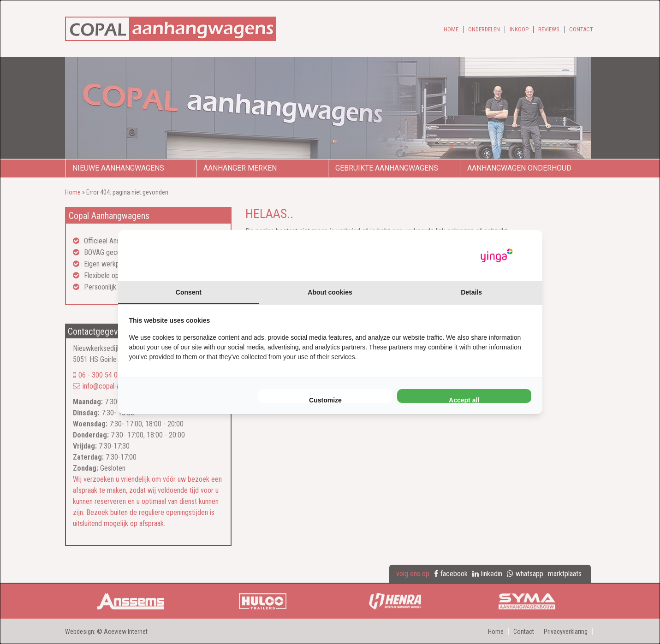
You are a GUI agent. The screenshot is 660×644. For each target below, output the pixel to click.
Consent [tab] (189, 292)
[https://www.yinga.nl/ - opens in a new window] (497, 256)
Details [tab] (471, 292)
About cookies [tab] (330, 292)
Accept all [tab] (464, 400)
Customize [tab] (325, 400)
